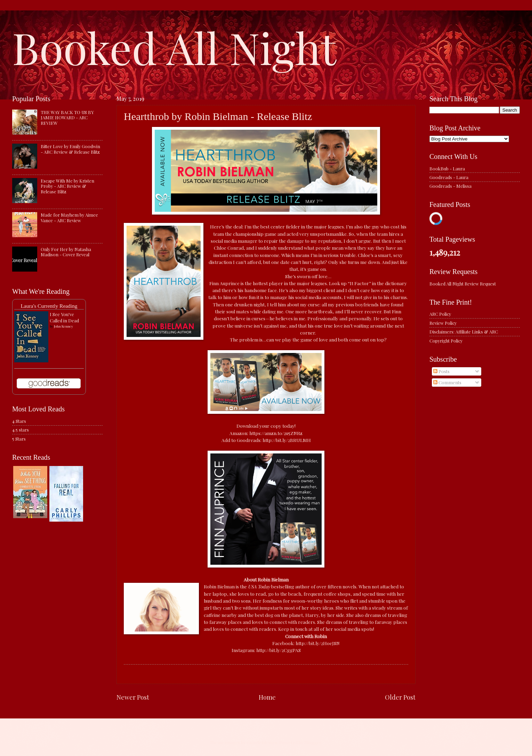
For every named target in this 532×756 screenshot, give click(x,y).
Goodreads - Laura (449, 177)
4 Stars (19, 421)
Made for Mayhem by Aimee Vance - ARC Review (69, 217)
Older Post (400, 697)
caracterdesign (262, 742)
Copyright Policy (446, 341)
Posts (441, 371)
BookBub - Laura (447, 168)
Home (267, 697)
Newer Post (133, 697)
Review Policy (443, 323)
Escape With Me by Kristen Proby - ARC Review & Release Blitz (67, 186)
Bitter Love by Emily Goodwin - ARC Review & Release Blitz (70, 149)
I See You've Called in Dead (64, 317)
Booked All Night (174, 47)
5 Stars (19, 439)
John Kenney (63, 326)
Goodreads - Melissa (450, 186)
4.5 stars (21, 430)
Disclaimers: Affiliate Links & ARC (464, 332)
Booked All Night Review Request (463, 284)
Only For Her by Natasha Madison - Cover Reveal (66, 252)
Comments (447, 382)
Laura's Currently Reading (49, 306)
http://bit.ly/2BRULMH (287, 440)
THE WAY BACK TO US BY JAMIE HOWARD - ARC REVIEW (67, 118)
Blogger (313, 742)
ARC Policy (440, 314)
